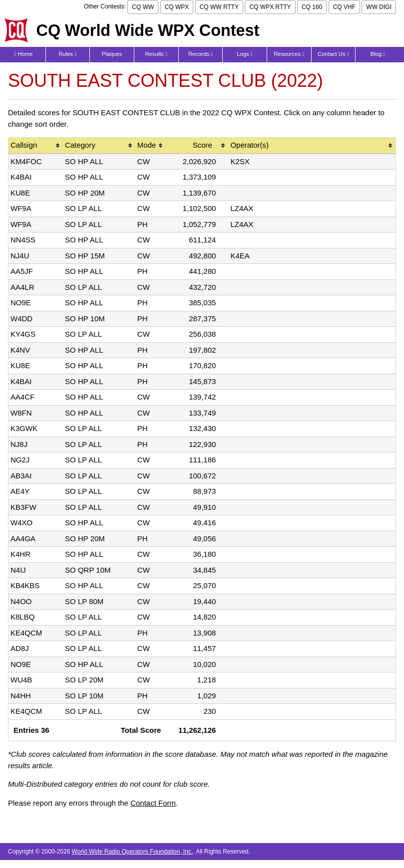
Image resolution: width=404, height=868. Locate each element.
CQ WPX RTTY (270, 7)
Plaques (112, 54)
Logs (245, 54)
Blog (378, 54)
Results (156, 54)
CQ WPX (177, 7)
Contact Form (153, 803)
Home (23, 54)
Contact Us (333, 54)
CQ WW (143, 7)
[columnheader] (36, 146)
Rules (67, 54)
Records (201, 54)
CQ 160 (312, 7)
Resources (289, 54)
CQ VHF (344, 7)
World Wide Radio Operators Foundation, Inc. (133, 852)
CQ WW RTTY (219, 7)
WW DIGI (379, 7)
